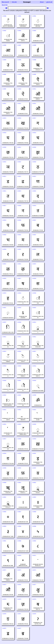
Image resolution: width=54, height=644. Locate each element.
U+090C (4, 74)
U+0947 (34, 351)
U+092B (19, 220)
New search (5, 2)
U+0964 (19, 497)
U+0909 (4, 60)
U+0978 (4, 599)
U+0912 (4, 104)
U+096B (34, 526)
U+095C (34, 453)
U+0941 (34, 322)
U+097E (4, 628)
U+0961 (19, 483)
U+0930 (4, 249)
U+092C (34, 220)
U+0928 (19, 206)
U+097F (19, 628)
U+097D (34, 614)
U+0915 (4, 118)
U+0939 (4, 293)
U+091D (34, 147)
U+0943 (19, 337)
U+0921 (4, 176)
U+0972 (4, 570)
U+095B (19, 453)
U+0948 (4, 366)
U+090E (34, 74)
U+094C (19, 381)
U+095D (4, 468)
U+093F (4, 322)
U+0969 (4, 526)
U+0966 (4, 512)
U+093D (19, 308)
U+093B (34, 293)
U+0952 (19, 410)
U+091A (34, 133)
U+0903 (4, 31)
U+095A (4, 453)
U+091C (19, 147)
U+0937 (19, 278)
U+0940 (19, 322)
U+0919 (19, 133)
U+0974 (34, 570)
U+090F (4, 89)
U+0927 (4, 206)
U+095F (34, 468)
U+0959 (34, 439)
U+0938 (34, 278)
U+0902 (34, 16)
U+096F (4, 555)
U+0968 (34, 512)
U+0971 (34, 555)
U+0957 (4, 439)
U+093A (19, 293)
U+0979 (19, 599)
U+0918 (4, 133)
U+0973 (19, 570)
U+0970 (19, 555)
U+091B (4, 147)
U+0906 (4, 45)
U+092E (19, 235)
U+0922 (19, 176)
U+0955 (19, 424)
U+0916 (19, 118)
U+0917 (34, 118)
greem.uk (49, 2)
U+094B (4, 381)
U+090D (19, 74)
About (42, 2)
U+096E (34, 541)
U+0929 (34, 206)
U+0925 (19, 191)
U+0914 (34, 104)
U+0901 (19, 16)
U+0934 (19, 264)
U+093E (34, 308)
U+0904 (19, 31)
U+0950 (34, 395)
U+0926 (34, 191)
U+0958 (19, 439)
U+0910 (19, 89)
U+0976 (19, 585)
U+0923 (34, 176)
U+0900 (4, 16)
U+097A (34, 599)
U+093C (4, 308)
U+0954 (4, 424)
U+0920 (34, 162)
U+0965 (34, 497)
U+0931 (19, 249)
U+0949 (19, 366)
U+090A (19, 60)
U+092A (4, 220)
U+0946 (19, 351)
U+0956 (34, 424)
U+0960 (4, 483)
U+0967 (19, 512)
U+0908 (34, 45)
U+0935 (34, 264)
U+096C (4, 541)
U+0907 (19, 45)
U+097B (4, 614)
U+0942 (4, 337)
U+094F (19, 395)
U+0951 (4, 410)
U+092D (4, 235)
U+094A (34, 366)
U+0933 (4, 264)
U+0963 (4, 497)
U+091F (19, 162)
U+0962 (34, 483)
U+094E (4, 395)
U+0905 (34, 31)
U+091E (4, 162)
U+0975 (4, 585)
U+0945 (4, 351)
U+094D (34, 381)
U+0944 (34, 337)
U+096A (19, 526)
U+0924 (4, 191)
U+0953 (34, 410)
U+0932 (34, 249)
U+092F (34, 235)
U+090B (34, 60)
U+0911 (34, 89)
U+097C (19, 614)
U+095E (19, 468)
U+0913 (19, 104)
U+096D (19, 541)
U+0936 (4, 278)
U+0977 (34, 585)
